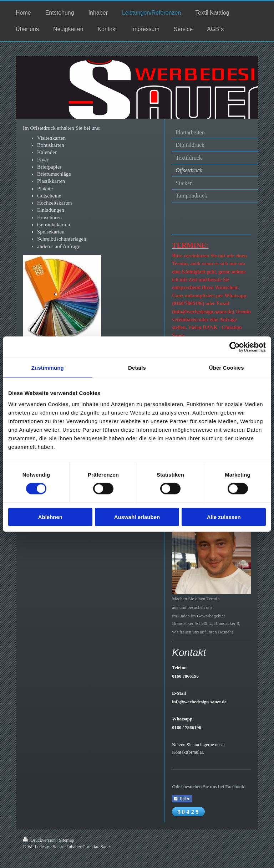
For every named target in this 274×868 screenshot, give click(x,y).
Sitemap (67, 840)
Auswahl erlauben (137, 517)
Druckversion (40, 840)
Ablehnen (50, 517)
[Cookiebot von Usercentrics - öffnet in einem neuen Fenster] (235, 347)
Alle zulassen (224, 517)
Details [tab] (137, 367)
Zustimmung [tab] (48, 367)
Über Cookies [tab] (227, 367)
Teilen (182, 799)
